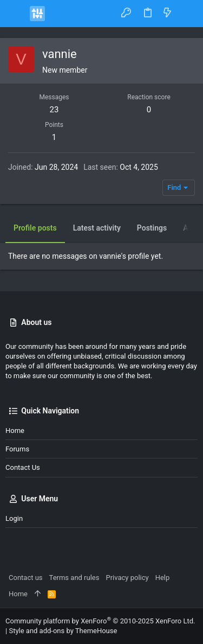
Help (163, 578)
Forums (17, 449)
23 (54, 110)
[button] (16, 14)
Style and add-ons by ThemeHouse (63, 631)
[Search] (187, 13)
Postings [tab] (152, 228)
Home (15, 431)
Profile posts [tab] (35, 228)
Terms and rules (74, 578)
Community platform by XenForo (100, 621)
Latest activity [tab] (97, 228)
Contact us (23, 467)
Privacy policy (127, 578)
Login (14, 518)
